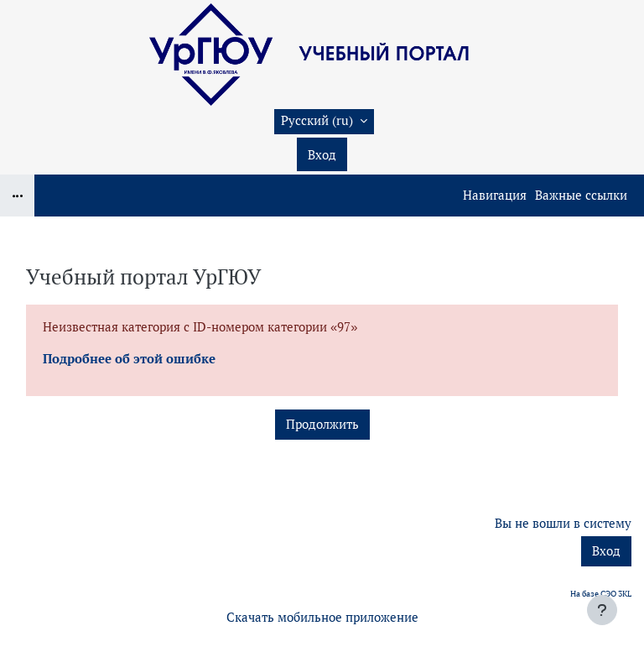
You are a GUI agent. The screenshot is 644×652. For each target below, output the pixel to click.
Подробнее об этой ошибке (129, 359)
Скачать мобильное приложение (322, 617)
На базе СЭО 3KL (601, 594)
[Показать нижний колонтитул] (602, 610)
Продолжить (322, 424)
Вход (322, 155)
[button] (324, 122)
